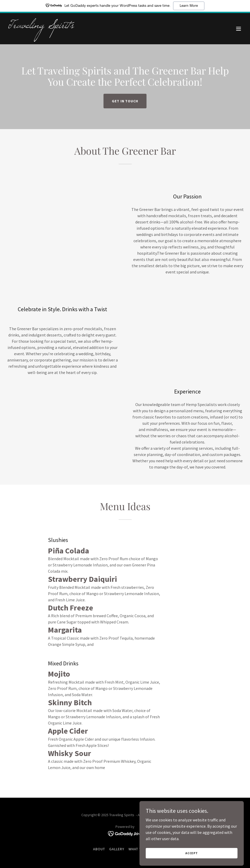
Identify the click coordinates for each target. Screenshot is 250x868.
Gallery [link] (117, 849)
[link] (41, 26)
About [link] (99, 849)
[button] (239, 29)
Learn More (189, 6)
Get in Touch (125, 101)
